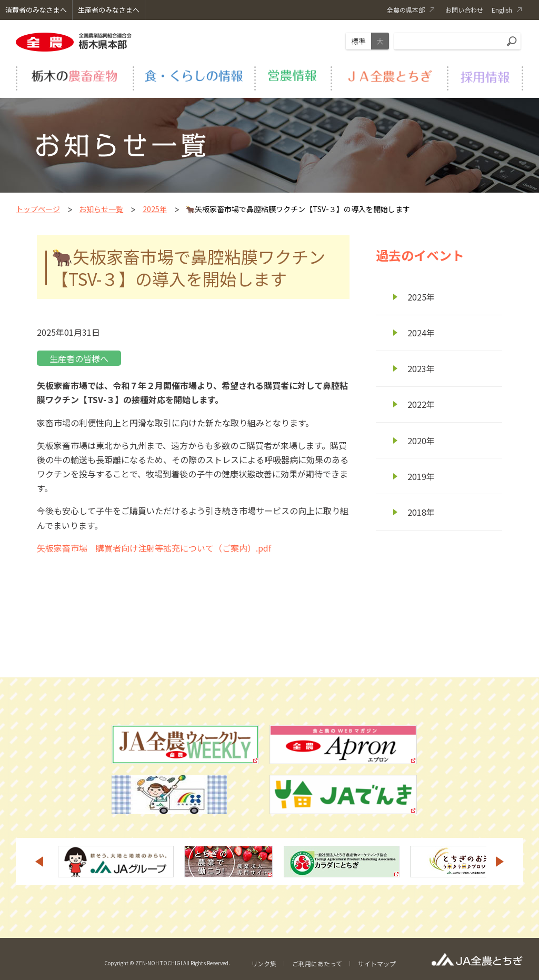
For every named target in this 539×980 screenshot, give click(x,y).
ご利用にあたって (317, 963)
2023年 (421, 368)
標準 (358, 41)
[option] (116, 862)
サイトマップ (377, 963)
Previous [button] (39, 862)
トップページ (38, 209)
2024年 (421, 333)
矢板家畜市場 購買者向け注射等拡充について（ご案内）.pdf (154, 548)
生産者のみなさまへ (109, 10)
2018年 (421, 512)
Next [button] (500, 862)
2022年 (421, 404)
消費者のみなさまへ (36, 10)
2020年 (421, 441)
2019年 (421, 476)
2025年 (155, 209)
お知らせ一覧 (101, 209)
